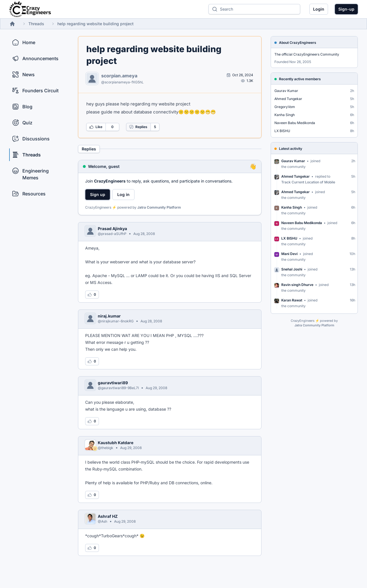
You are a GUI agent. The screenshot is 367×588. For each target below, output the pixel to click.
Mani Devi (289, 254)
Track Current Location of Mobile (308, 182)
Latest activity (291, 149)
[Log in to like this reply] (92, 295)
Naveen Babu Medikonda (295, 123)
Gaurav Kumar (286, 91)
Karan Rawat (292, 300)
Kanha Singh (285, 115)
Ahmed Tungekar (288, 99)
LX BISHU (282, 131)
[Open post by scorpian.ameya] (240, 75)
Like (96, 127)
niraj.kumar (109, 316)
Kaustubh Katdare (116, 443)
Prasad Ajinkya (112, 229)
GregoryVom (285, 107)
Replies (138, 127)
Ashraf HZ (108, 516)
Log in (123, 194)
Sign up (98, 194)
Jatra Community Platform (159, 207)
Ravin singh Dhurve (297, 285)
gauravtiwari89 (113, 383)
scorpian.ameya (119, 76)
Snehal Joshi (292, 269)
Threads (36, 24)
